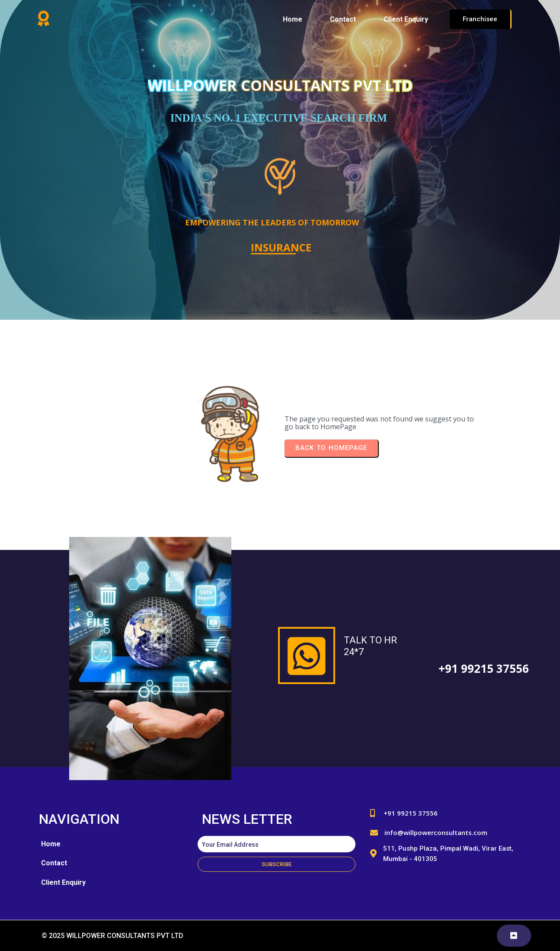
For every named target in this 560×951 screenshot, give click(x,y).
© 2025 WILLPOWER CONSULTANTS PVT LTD (112, 936)
